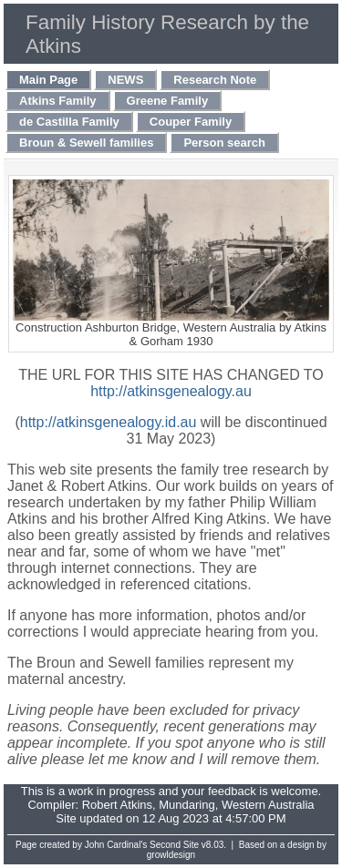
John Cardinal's (116, 845)
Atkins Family (58, 101)
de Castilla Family (69, 122)
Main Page (48, 80)
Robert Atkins (117, 805)
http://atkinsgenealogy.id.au (109, 422)
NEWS (125, 80)
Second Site (174, 845)
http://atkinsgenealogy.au (171, 391)
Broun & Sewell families (86, 143)
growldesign (171, 855)
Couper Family (191, 122)
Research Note (215, 80)
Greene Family (168, 101)
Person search (224, 143)
